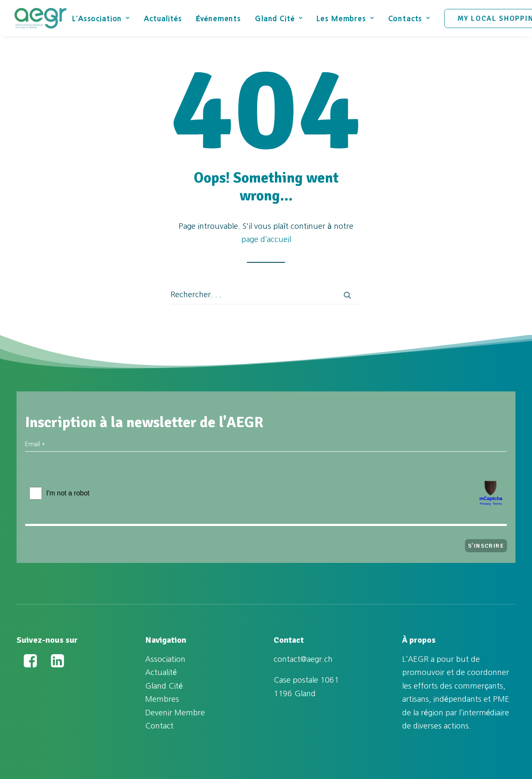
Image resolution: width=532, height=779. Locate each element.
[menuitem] (104, 18)
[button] (347, 295)
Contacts (409, 18)
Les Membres (345, 18)
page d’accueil (266, 239)
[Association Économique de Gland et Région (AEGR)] (40, 18)
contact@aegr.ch (303, 659)
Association (165, 659)
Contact (159, 726)
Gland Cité (279, 18)
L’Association (101, 18)
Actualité (161, 672)
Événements (218, 18)
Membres (162, 699)
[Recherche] (266, 295)
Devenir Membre (175, 713)
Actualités (163, 18)
